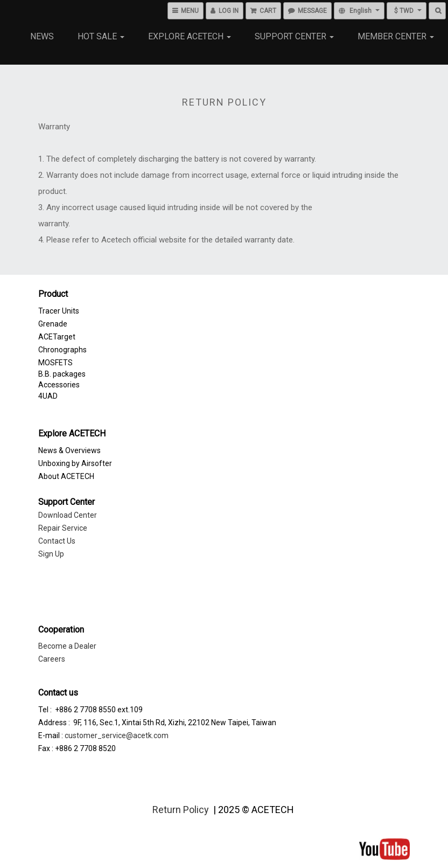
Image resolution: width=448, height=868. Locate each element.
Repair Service (63, 528)
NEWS (42, 36)
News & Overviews (69, 450)
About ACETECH (66, 476)
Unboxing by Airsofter (75, 463)
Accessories (59, 385)
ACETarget (57, 337)
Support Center (294, 36)
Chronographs (62, 350)
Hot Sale (101, 36)
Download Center (68, 515)
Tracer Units (59, 311)
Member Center (396, 36)
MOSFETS (55, 363)
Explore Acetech (190, 36)
